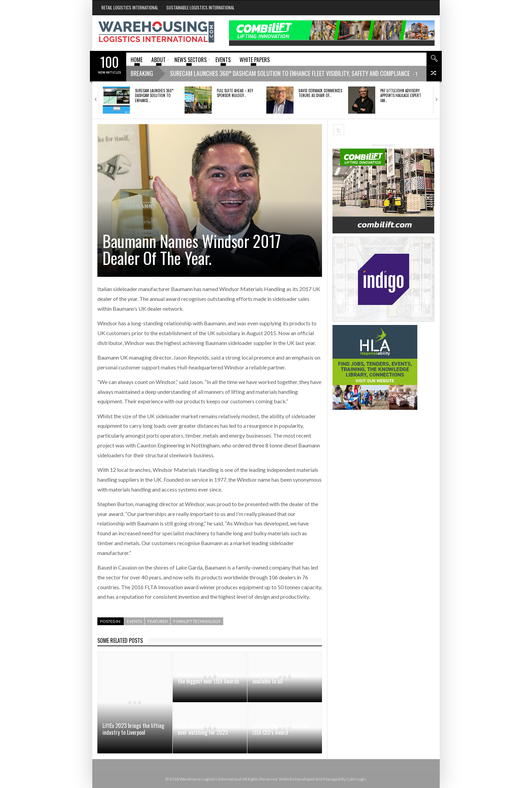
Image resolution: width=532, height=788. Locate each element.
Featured (158, 621)
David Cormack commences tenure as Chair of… (320, 93)
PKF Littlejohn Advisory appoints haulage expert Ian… (401, 95)
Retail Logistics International (130, 7)
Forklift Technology (197, 621)
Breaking (142, 73)
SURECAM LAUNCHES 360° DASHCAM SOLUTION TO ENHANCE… (154, 95)
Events (134, 621)
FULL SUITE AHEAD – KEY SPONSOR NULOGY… (235, 93)
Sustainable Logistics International (200, 7)
